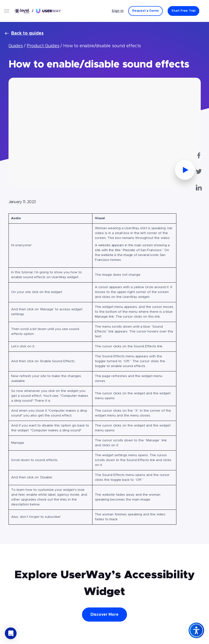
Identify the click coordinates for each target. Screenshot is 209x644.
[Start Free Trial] (183, 11)
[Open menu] (7, 11)
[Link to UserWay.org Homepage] (38, 11)
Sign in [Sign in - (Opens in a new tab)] (118, 11)
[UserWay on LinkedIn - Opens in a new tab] (199, 188)
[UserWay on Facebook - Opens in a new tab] (199, 155)
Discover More (104, 615)
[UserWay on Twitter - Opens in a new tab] (199, 171)
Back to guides (24, 33)
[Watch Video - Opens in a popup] (105, 132)
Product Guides (43, 46)
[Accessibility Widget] (196, 630)
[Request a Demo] (145, 11)
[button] (11, 633)
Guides (16, 46)
